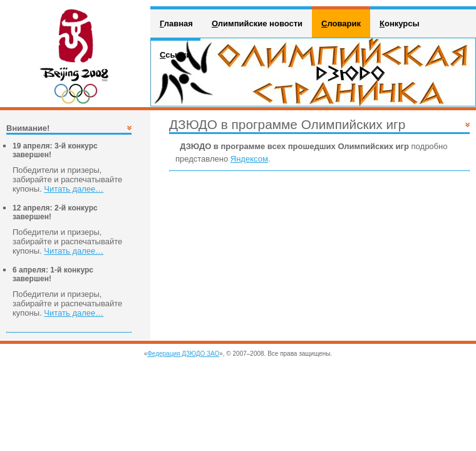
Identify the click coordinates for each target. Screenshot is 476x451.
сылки (175, 55)
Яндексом (249, 159)
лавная (176, 23)
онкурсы (400, 23)
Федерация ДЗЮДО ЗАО (183, 354)
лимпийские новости (257, 23)
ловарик (341, 23)
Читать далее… (74, 189)
